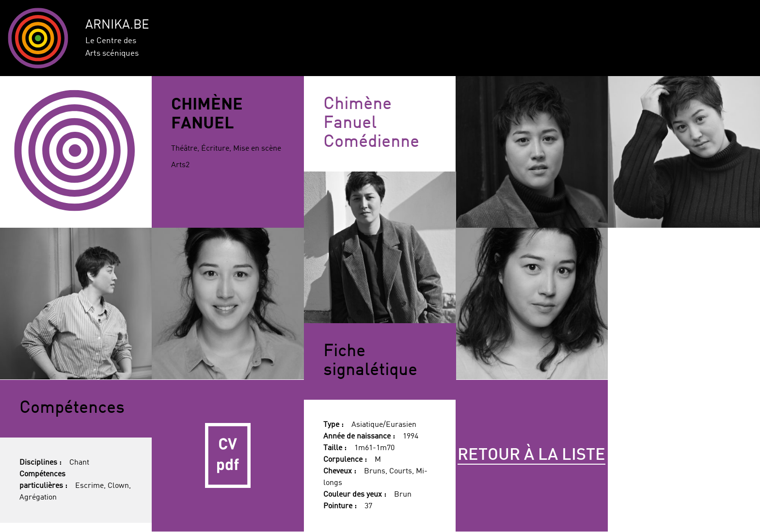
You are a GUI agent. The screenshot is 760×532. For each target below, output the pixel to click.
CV (228, 456)
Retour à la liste (531, 455)
